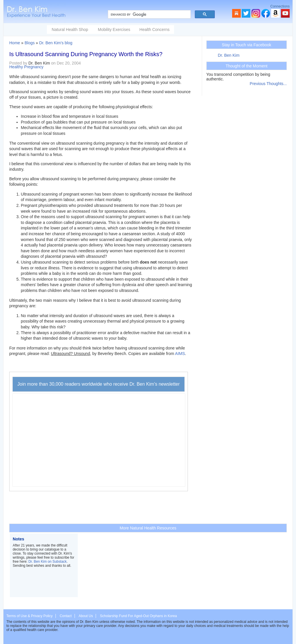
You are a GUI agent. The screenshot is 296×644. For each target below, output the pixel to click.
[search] (149, 14)
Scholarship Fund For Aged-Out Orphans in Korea (138, 616)
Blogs (30, 43)
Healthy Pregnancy (26, 67)
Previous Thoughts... (268, 84)
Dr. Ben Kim (229, 55)
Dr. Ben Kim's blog (56, 43)
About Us (86, 616)
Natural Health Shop (70, 30)
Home (15, 43)
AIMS (180, 354)
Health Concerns (154, 30)
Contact (65, 616)
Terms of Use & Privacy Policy (29, 616)
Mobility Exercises (114, 30)
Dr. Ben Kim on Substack (47, 562)
